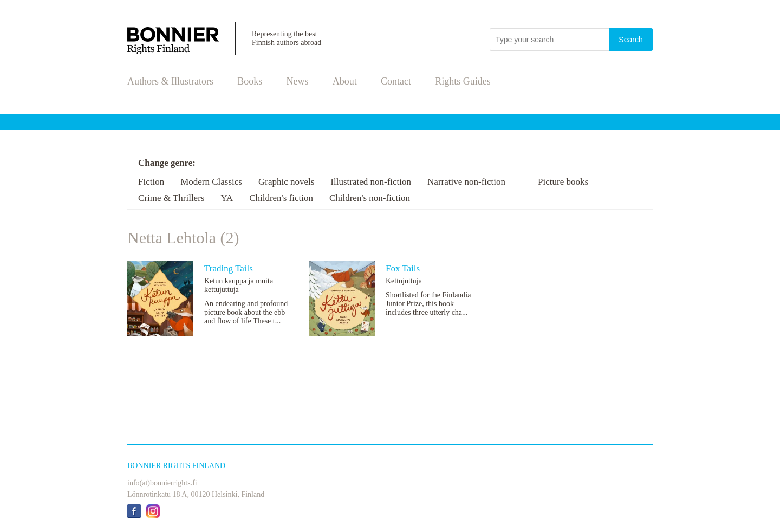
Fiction (151, 182)
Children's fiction (281, 198)
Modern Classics (211, 182)
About (345, 81)
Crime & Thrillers (171, 198)
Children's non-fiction (370, 198)
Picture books (563, 182)
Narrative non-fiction (466, 182)
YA (227, 198)
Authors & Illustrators (170, 81)
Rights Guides (463, 81)
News (298, 81)
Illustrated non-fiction (371, 182)
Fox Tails (403, 268)
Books (250, 81)
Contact (396, 81)
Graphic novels (286, 182)
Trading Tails (229, 268)
